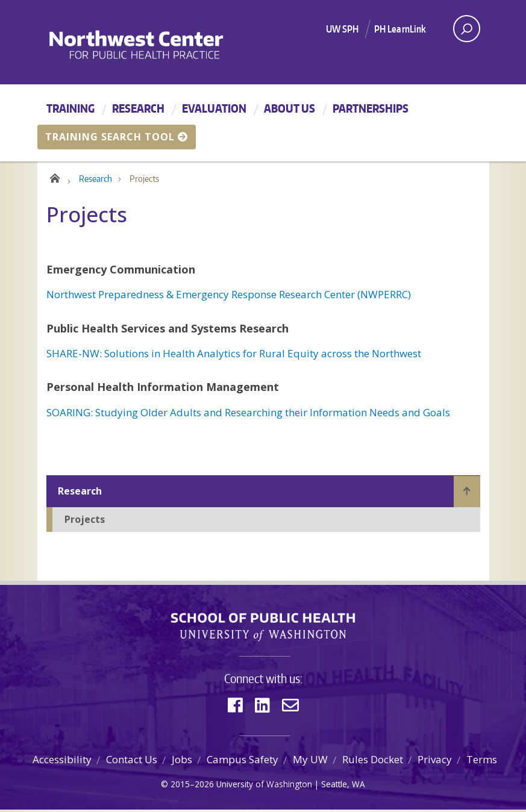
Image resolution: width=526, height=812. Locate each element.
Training (70, 108)
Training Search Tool (117, 137)
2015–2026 (192, 787)
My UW (310, 762)
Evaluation (214, 108)
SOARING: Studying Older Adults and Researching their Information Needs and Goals (248, 415)
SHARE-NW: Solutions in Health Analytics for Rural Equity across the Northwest (234, 356)
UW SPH (343, 29)
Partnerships (371, 108)
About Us (290, 108)
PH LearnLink (400, 29)
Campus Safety (243, 762)
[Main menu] (263, 123)
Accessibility (62, 762)
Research (138, 108)
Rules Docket (373, 762)
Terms (482, 762)
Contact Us (132, 762)
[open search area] (467, 29)
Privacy (435, 762)
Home (54, 178)
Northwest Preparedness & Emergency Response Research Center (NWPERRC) (229, 297)
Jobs (182, 762)
